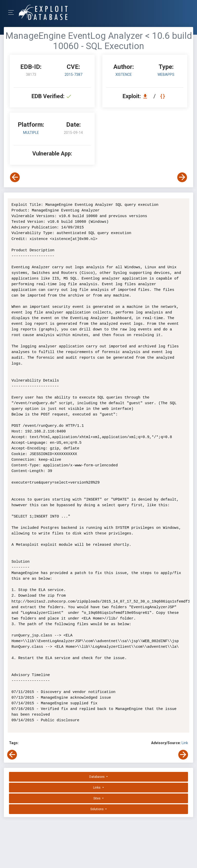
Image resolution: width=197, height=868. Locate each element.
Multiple (31, 133)
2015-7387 (73, 75)
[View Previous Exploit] (15, 177)
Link (185, 743)
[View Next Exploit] (182, 177)
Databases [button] (97, 777)
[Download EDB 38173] (146, 96)
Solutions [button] (97, 809)
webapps (166, 75)
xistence (124, 75)
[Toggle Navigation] (13, 12)
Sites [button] (97, 798)
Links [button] (97, 788)
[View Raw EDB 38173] (163, 96)
